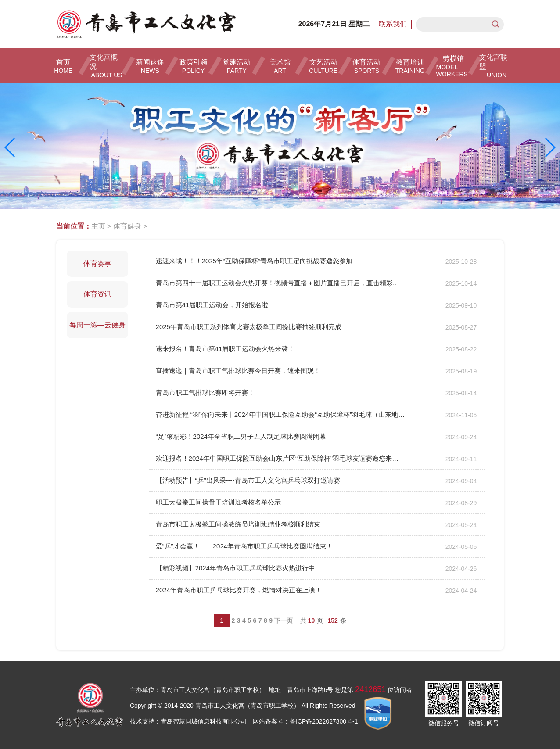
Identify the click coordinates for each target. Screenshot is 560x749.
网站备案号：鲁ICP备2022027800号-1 (305, 721)
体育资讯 (97, 294)
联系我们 (393, 24)
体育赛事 (97, 263)
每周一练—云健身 (97, 325)
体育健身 (127, 226)
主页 (98, 226)
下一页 (284, 620)
